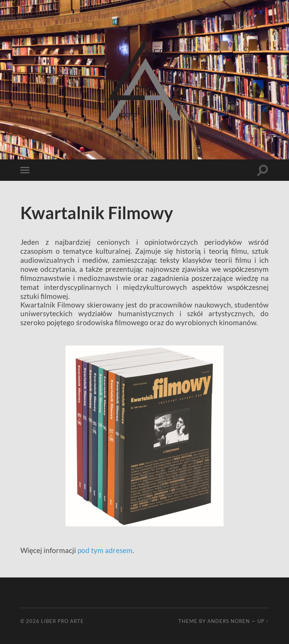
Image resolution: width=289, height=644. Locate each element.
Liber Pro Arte (62, 621)
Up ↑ (263, 621)
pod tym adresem (105, 550)
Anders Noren (229, 621)
